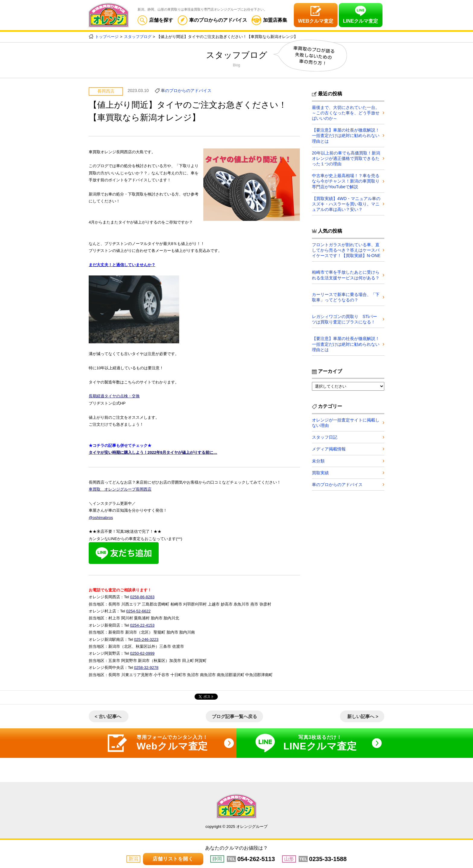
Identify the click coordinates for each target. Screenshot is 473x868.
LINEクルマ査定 (360, 21)
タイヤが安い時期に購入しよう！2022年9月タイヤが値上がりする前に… (153, 452)
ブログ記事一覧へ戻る (234, 716)
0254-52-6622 (138, 611)
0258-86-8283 (142, 597)
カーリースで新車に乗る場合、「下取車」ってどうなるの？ (346, 297)
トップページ (107, 37)
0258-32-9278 (146, 668)
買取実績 (320, 473)
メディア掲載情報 (329, 449)
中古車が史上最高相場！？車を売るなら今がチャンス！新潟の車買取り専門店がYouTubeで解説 (346, 181)
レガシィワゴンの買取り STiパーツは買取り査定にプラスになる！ (344, 319)
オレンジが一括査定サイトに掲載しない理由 (346, 423)
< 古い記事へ (108, 716)
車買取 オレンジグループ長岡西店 (120, 489)
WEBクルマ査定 (316, 21)
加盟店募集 (269, 20)
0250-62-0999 (142, 653)
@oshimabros (101, 518)
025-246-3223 (146, 639)
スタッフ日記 (325, 437)
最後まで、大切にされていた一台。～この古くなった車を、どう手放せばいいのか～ (346, 113)
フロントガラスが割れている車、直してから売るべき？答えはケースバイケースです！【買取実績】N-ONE (346, 250)
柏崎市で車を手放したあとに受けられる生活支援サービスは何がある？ (346, 275)
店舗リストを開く (173, 859)
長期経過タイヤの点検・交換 (114, 396)
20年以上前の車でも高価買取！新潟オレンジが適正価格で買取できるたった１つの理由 (346, 158)
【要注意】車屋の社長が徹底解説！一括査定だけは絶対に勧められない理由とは (346, 135)
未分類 (318, 461)
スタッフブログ (138, 37)
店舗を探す (155, 20)
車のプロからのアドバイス (212, 20)
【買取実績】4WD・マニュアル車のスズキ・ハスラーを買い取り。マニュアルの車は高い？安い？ (346, 204)
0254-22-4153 (142, 625)
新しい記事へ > (363, 716)
